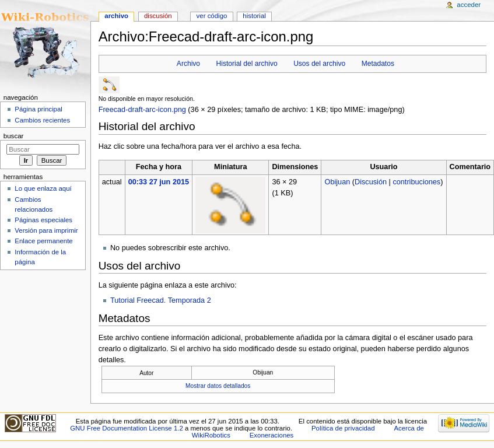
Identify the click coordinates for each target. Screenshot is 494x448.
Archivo (188, 64)
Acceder (469, 5)
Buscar (14, 136)
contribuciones (416, 182)
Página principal (38, 109)
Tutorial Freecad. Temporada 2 (161, 300)
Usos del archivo (319, 64)
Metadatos (378, 64)
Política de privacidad (343, 428)
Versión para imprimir (46, 230)
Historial (254, 16)
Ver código (212, 16)
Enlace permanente (43, 241)
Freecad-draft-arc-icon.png (142, 110)
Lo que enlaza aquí (43, 188)
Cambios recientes (42, 120)
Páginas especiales (43, 220)
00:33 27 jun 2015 (159, 182)
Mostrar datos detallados (218, 386)
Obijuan (338, 182)
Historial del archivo (247, 64)
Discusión (371, 182)
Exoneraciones (272, 435)
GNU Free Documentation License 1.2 (127, 428)
